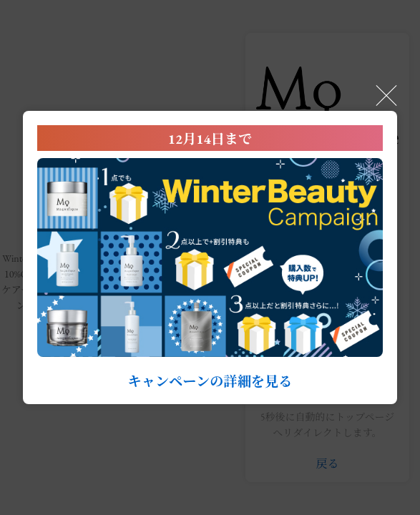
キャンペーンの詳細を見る (210, 382)
